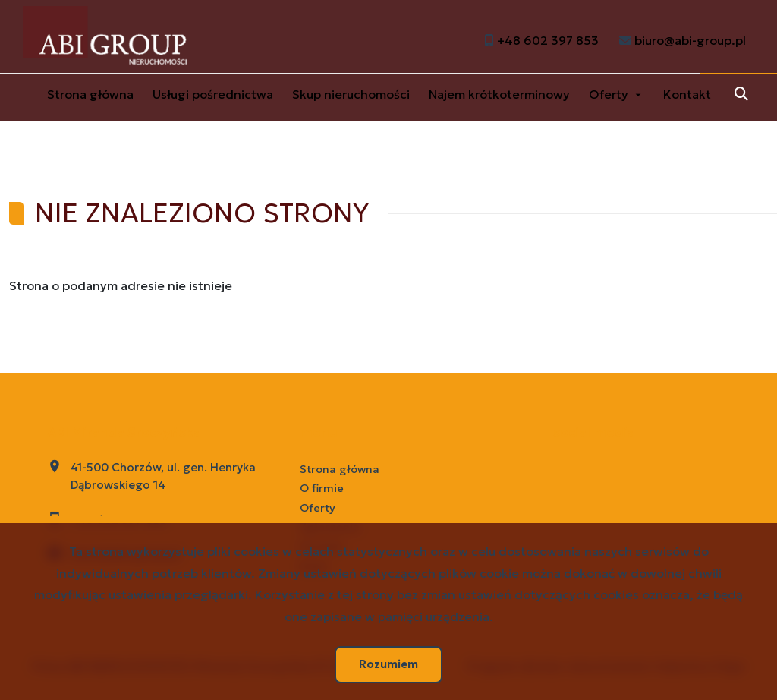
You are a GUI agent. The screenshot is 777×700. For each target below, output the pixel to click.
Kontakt (687, 94)
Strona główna (90, 94)
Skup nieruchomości (351, 94)
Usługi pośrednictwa (213, 94)
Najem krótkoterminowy (499, 94)
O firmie (322, 488)
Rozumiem (388, 664)
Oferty (609, 94)
